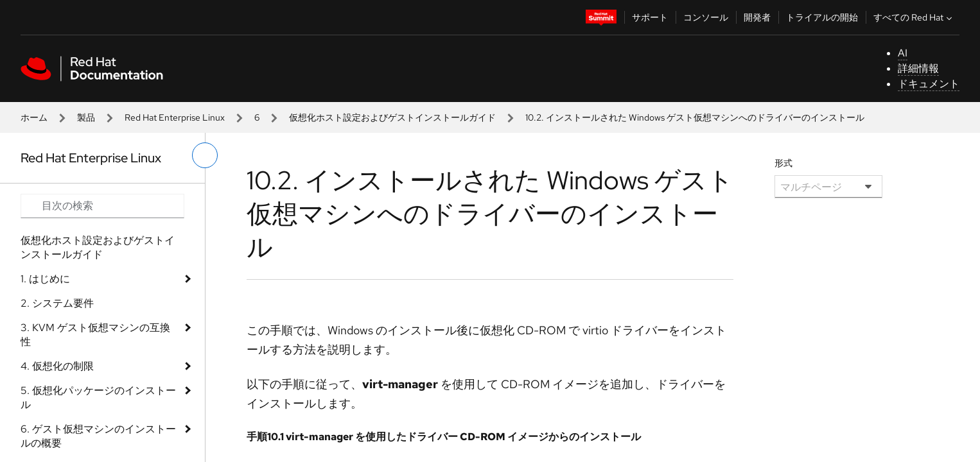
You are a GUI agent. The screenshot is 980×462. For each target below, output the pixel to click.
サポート (650, 17)
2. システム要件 (57, 303)
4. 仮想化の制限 (57, 366)
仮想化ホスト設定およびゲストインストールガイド (392, 117)
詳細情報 (918, 68)
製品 (86, 117)
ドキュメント (929, 84)
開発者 (757, 17)
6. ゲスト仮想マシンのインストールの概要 (98, 436)
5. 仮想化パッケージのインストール (98, 398)
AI (903, 53)
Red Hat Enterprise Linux (175, 117)
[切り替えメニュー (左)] (205, 155)
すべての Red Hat (914, 17)
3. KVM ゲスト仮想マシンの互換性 (95, 335)
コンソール (706, 17)
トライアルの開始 (822, 17)
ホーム (34, 117)
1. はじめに (45, 279)
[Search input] (102, 206)
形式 (783, 163)
